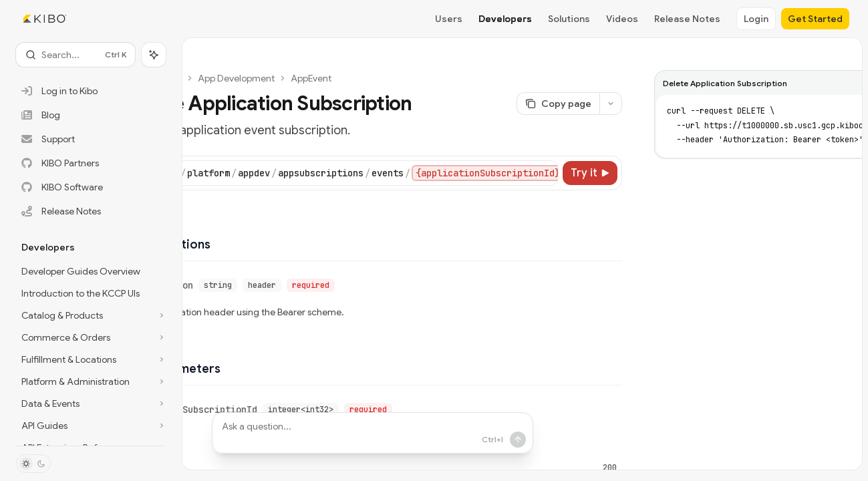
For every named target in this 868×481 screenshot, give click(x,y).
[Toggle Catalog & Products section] (91, 315)
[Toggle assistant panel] (154, 55)
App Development (236, 78)
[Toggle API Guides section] (91, 426)
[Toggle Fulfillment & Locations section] (91, 359)
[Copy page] (558, 104)
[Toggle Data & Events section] (91, 404)
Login (756, 19)
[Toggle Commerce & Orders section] (91, 337)
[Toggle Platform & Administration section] (91, 381)
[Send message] (486, 440)
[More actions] (611, 104)
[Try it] (590, 173)
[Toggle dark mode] (33, 464)
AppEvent (311, 78)
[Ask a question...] (373, 433)
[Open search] (76, 55)
